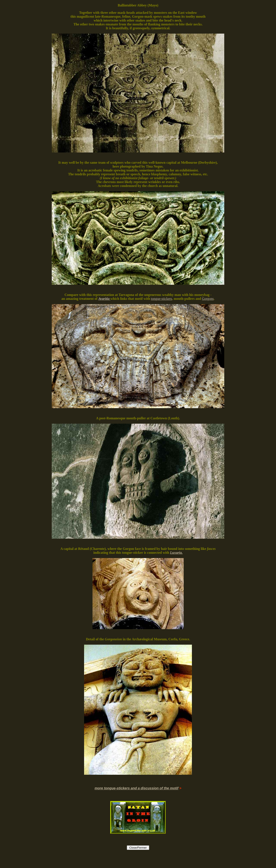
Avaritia (104, 299)
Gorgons (208, 299)
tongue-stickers (162, 299)
